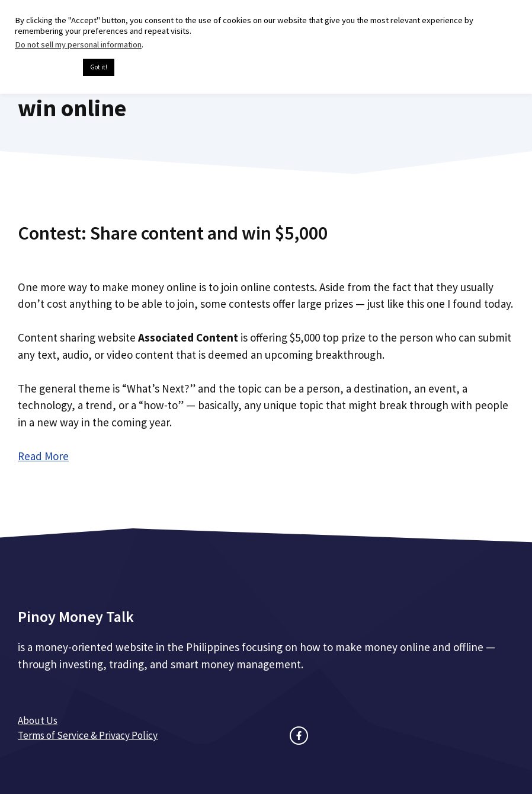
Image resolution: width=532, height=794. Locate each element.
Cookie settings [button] (46, 68)
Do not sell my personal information (78, 44)
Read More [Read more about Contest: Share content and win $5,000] (43, 456)
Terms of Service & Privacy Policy (88, 735)
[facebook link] (299, 736)
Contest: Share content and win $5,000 (173, 233)
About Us (38, 720)
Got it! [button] (99, 67)
